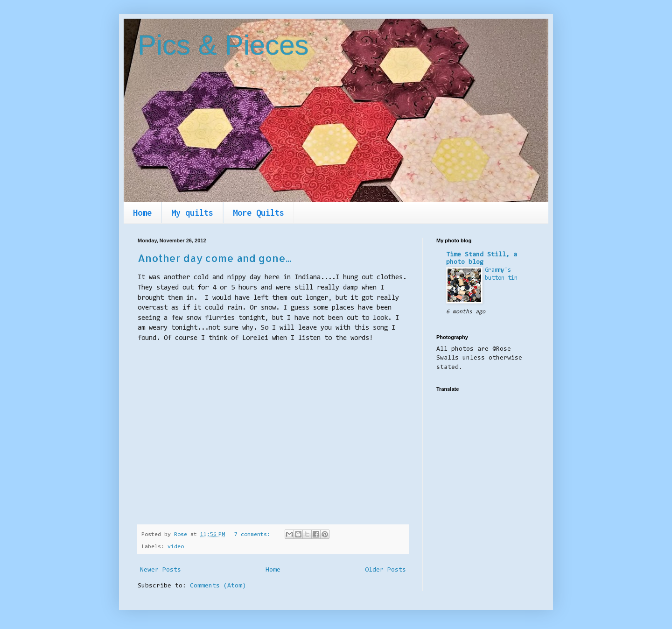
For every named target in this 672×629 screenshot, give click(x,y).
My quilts (192, 213)
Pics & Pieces (223, 45)
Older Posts (385, 570)
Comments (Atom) (218, 586)
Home (142, 213)
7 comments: (254, 535)
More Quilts (259, 213)
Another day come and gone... (214, 258)
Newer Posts (161, 570)
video (176, 547)
